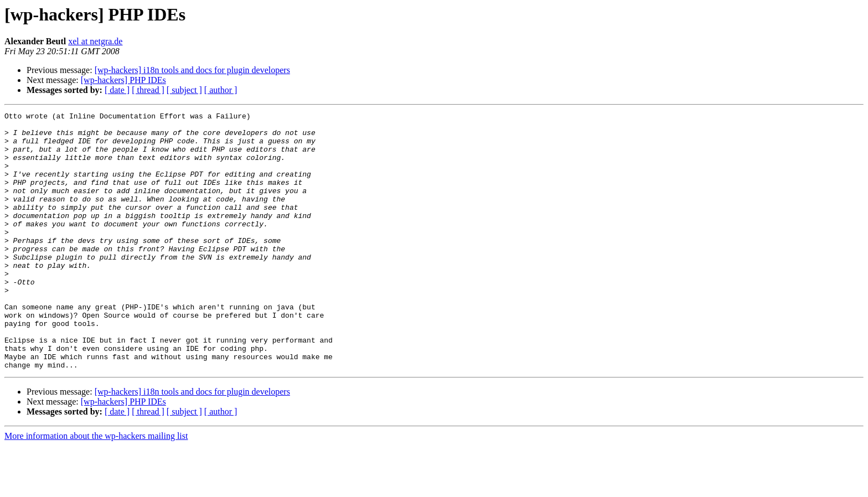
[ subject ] (184, 90)
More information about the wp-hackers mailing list (96, 487)
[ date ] (117, 90)
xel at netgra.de (95, 41)
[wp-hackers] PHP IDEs (123, 80)
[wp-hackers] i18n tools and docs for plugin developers (192, 70)
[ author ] (221, 90)
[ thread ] (148, 90)
